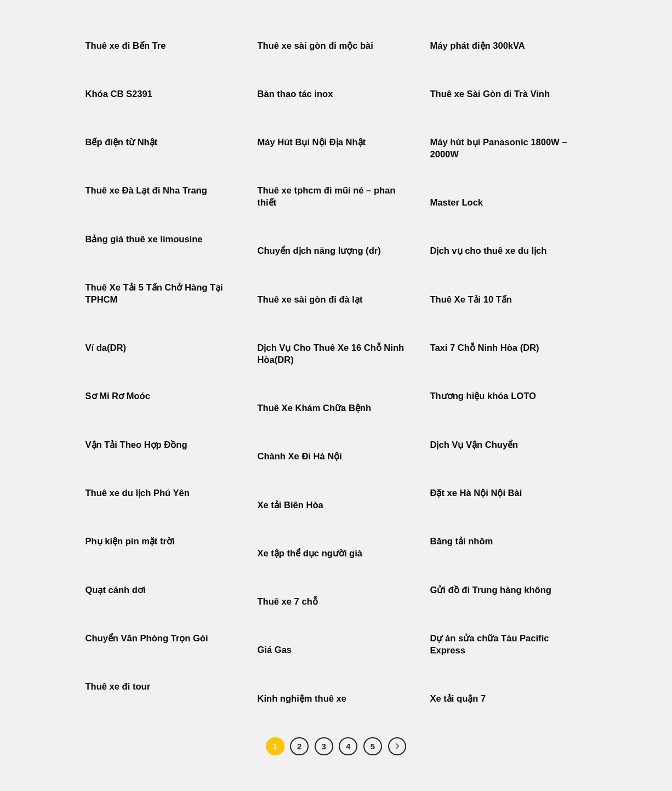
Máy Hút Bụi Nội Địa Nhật (312, 142)
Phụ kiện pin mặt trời (130, 541)
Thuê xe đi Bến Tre (126, 46)
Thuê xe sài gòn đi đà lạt (310, 300)
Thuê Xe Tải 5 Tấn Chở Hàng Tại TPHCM (154, 294)
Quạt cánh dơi (116, 590)
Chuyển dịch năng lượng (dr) (319, 251)
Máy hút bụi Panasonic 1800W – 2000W (499, 148)
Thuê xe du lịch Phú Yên (138, 493)
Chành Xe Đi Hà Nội (300, 456)
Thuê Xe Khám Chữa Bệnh (315, 408)
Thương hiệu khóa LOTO (483, 396)
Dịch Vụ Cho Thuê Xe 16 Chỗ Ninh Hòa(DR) (331, 354)
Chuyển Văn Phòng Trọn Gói (147, 638)
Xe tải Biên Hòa (291, 505)
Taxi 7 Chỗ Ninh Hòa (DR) (485, 348)
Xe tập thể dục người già (310, 553)
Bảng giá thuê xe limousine (144, 239)
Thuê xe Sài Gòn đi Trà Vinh (490, 94)
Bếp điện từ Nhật (122, 142)
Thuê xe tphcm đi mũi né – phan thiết (327, 197)
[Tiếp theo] (397, 747)
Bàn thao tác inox (295, 94)
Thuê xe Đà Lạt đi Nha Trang (146, 190)
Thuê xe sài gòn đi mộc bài (315, 46)
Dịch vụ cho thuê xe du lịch (489, 251)
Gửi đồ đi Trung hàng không (491, 590)
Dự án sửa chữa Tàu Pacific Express (490, 644)
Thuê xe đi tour (118, 687)
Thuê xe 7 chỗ (288, 602)
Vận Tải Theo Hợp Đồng (136, 445)
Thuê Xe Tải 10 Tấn (471, 300)
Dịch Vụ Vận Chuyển (474, 445)
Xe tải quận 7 (458, 699)
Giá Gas (275, 650)
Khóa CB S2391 (119, 94)
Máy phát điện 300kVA (478, 46)
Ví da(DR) (106, 348)
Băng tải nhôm (462, 541)
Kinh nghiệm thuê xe (302, 699)
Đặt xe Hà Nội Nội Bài (476, 493)
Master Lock (457, 203)
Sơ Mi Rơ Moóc (118, 396)
